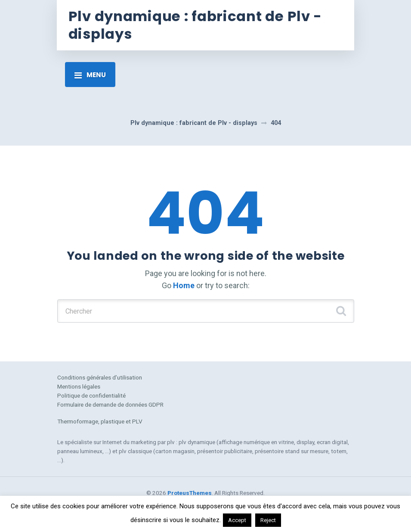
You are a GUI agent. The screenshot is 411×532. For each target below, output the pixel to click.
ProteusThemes (190, 493)
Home (184, 285)
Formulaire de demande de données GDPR (110, 404)
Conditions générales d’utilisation (100, 377)
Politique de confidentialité (91, 395)
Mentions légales (79, 386)
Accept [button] (237, 520)
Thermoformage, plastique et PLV (100, 421)
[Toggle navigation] (90, 75)
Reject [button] (268, 520)
